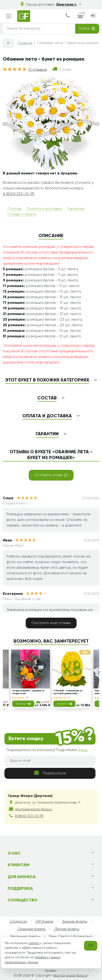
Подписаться (50, 773)
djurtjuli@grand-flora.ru (34, 809)
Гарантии (76, 209)
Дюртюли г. (69, 5)
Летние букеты (67, 929)
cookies (34, 943)
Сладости (18, 922)
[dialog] (68, 16)
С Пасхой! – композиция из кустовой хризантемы (68, 692)
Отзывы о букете (22, 215)
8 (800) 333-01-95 (19, 194)
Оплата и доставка (44, 209)
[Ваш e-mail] (50, 761)
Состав (14, 209)
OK (91, 946)
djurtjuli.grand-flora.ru (70, 976)
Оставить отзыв (51, 475)
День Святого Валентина (70, 937)
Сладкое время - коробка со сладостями (28, 692)
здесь (83, 750)
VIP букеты (44, 922)
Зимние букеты (74, 922)
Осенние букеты (31, 929)
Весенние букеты (25, 937)
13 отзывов (37, 70)
